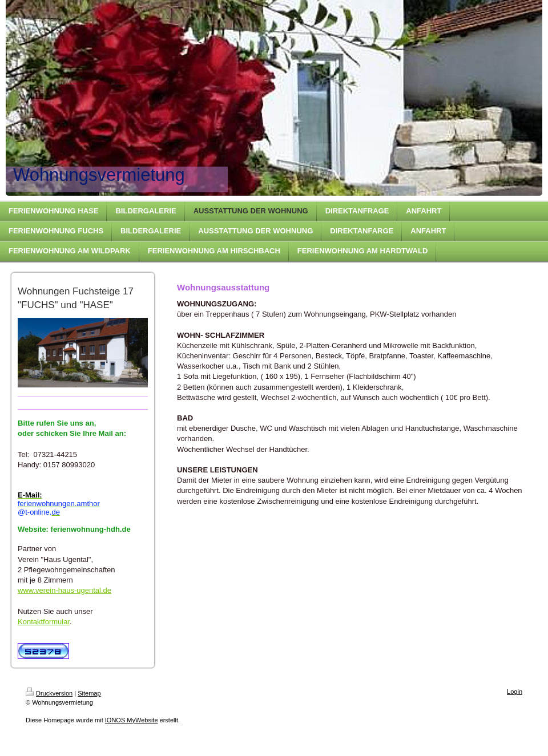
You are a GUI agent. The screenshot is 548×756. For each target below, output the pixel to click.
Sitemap (89, 693)
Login (515, 692)
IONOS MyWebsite (132, 720)
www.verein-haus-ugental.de (65, 590)
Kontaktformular (44, 622)
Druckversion (49, 693)
